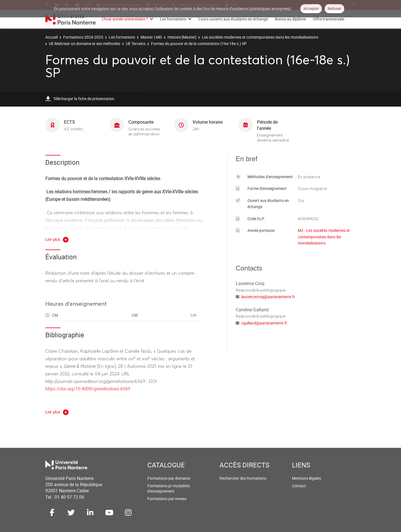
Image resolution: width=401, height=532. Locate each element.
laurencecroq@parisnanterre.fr (268, 297)
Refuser (334, 9)
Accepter (311, 9)
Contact (299, 486)
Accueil (51, 37)
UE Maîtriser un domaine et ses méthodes (85, 43)
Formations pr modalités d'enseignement (169, 489)
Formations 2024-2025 (83, 37)
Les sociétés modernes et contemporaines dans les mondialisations (260, 37)
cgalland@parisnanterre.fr (264, 323)
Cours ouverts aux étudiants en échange (233, 19)
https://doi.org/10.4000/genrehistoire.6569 (88, 389)
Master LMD (151, 37)
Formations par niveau (167, 499)
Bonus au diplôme (290, 19)
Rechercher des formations (243, 478)
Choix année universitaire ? (125, 19)
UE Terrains (136, 43)
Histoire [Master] (182, 37)
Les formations (173, 19)
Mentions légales (306, 478)
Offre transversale (329, 19)
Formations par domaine (169, 478)
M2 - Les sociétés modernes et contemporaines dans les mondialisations (324, 237)
